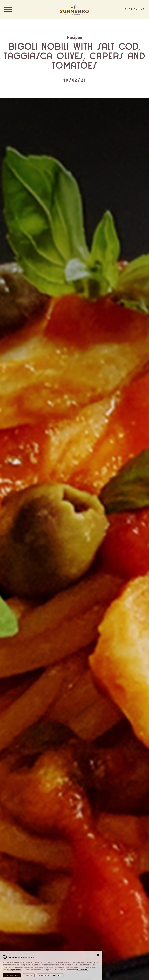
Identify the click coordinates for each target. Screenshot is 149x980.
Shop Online (135, 9)
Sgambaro (74, 9)
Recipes (74, 37)
